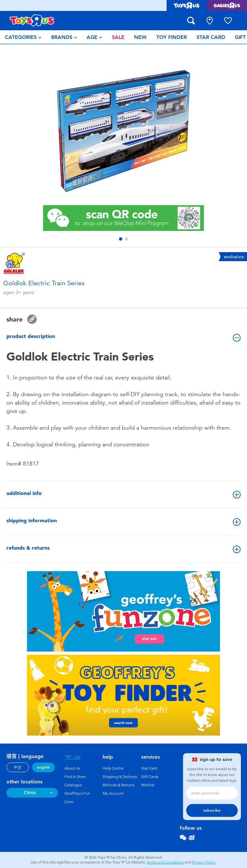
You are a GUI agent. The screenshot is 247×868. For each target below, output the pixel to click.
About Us (72, 768)
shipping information (123, 522)
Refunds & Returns (119, 785)
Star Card (149, 768)
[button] (121, 239)
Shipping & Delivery (120, 777)
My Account (113, 793)
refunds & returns (123, 549)
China (30, 793)
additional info (123, 494)
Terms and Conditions (165, 862)
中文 (18, 767)
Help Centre (113, 768)
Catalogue (73, 785)
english (43, 767)
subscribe (212, 810)
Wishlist (148, 785)
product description (123, 337)
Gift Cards (150, 777)
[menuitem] (23, 37)
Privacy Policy (204, 862)
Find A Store (75, 777)
